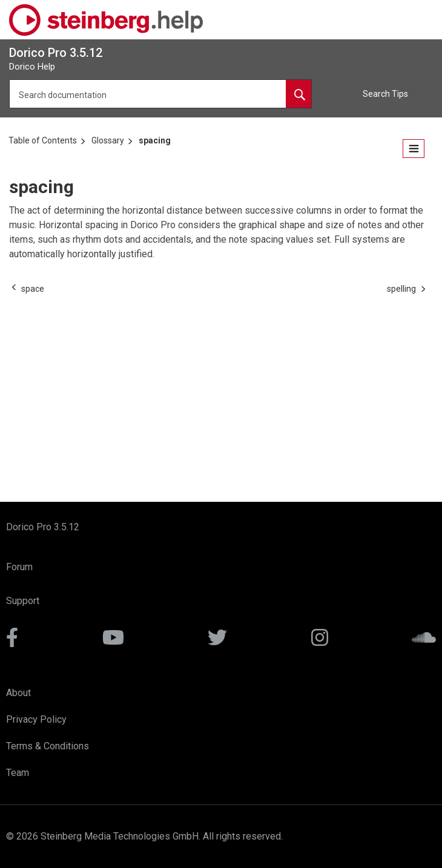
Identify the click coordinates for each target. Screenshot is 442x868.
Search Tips (385, 94)
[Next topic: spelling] (401, 289)
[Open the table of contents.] (414, 149)
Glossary (108, 140)
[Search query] (160, 94)
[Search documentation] (299, 94)
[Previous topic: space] (33, 289)
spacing (155, 140)
